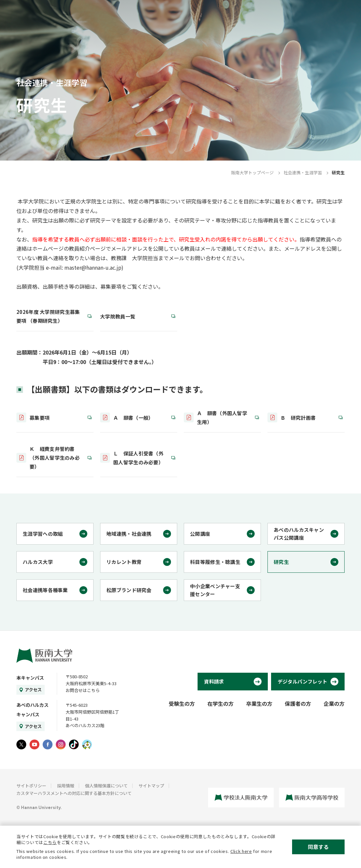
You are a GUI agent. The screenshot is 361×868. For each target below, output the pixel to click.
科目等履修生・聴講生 (215, 562)
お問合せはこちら (83, 690)
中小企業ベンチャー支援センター (215, 590)
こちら (50, 842)
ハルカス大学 (38, 562)
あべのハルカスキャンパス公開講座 (299, 534)
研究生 (281, 562)
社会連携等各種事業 (45, 590)
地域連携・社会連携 (129, 534)
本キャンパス (30, 678)
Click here (241, 851)
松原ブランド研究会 (129, 590)
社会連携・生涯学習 (303, 173)
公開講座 (200, 534)
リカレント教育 (124, 562)
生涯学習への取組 (43, 534)
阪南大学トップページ (252, 173)
